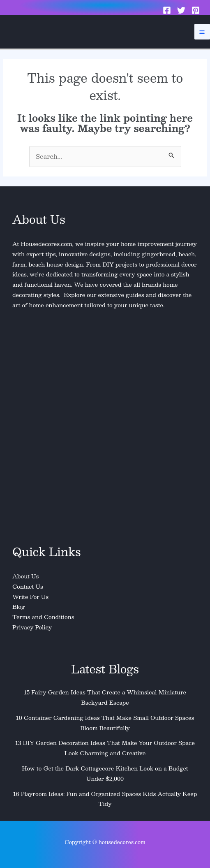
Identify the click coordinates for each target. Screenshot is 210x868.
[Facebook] (167, 10)
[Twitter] (181, 10)
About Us (25, 576)
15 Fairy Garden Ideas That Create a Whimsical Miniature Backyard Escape (105, 697)
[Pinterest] (196, 10)
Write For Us (30, 597)
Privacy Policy (32, 627)
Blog (18, 607)
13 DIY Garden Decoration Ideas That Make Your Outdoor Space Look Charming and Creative (105, 748)
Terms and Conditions (43, 617)
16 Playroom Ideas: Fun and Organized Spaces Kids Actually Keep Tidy (105, 799)
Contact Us (28, 586)
